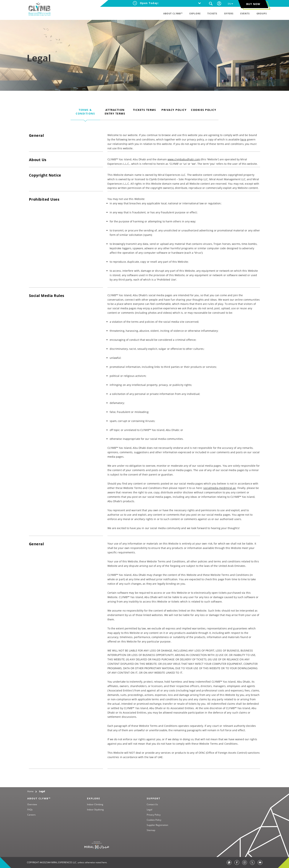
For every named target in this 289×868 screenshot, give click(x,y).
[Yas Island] (97, 845)
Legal (42, 791)
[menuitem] (231, 4)
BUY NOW (253, 4)
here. (105, 862)
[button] (211, 4)
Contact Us (152, 804)
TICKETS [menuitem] (212, 14)
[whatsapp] (229, 862)
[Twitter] (252, 862)
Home (30, 791)
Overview (32, 804)
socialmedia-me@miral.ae (220, 488)
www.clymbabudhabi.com (184, 159)
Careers (31, 815)
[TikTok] (260, 862)
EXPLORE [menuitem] (195, 14)
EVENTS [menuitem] (245, 14)
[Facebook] (237, 862)
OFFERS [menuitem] (229, 14)
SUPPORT (154, 798)
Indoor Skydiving (95, 810)
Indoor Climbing (95, 804)
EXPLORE (94, 798)
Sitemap (151, 830)
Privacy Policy (154, 815)
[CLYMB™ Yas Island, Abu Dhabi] (39, 9)
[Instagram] (245, 862)
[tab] (85, 114)
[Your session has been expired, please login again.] (220, 3)
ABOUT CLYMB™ (39, 798)
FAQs (30, 810)
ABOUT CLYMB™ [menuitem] (173, 14)
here (243, 139)
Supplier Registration (157, 825)
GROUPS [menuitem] (262, 14)
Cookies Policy (154, 820)
